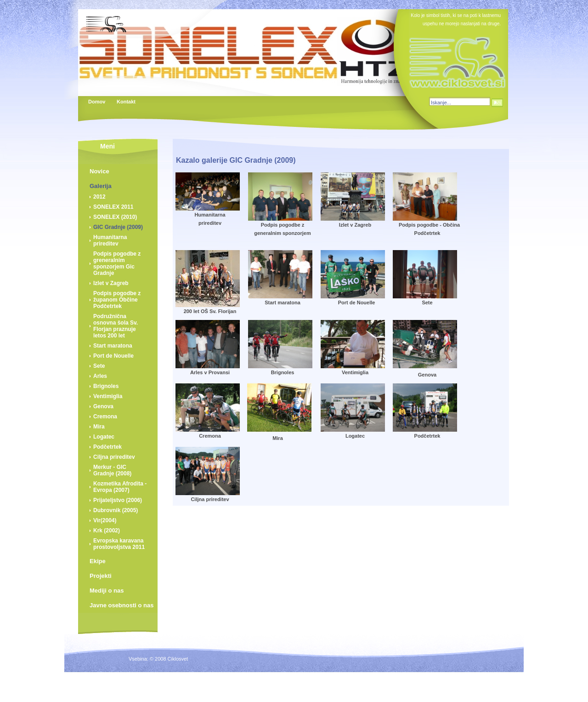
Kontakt (126, 102)
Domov (97, 102)
